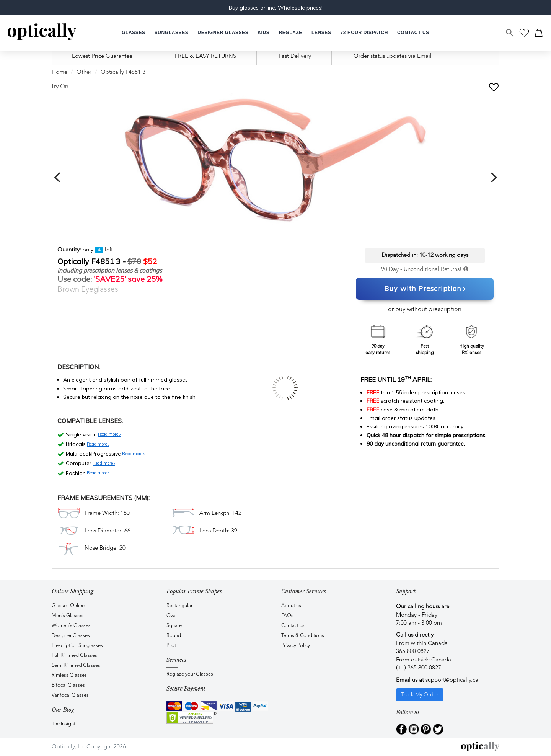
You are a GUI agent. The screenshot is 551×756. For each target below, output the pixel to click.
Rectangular (179, 606)
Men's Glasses (68, 616)
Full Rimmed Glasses (74, 656)
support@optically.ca (452, 680)
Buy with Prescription (425, 289)
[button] (263, 33)
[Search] (510, 33)
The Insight (64, 724)
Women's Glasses (71, 626)
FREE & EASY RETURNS (205, 56)
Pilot (171, 646)
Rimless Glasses (69, 675)
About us (291, 606)
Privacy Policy (296, 646)
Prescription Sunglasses (77, 646)
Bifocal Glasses (68, 685)
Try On (60, 87)
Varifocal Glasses (70, 695)
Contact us (293, 626)
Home (60, 73)
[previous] (58, 177)
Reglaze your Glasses (190, 674)
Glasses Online (68, 606)
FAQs (287, 616)
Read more (109, 434)
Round (174, 636)
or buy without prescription (425, 310)
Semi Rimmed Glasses (76, 665)
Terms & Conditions (303, 636)
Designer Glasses (71, 636)
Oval (172, 616)
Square (174, 626)
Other (84, 73)
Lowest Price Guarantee (102, 56)
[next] (493, 177)
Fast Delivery (295, 56)
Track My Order (420, 695)
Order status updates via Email (393, 56)
